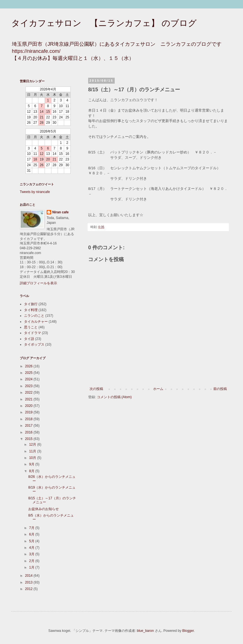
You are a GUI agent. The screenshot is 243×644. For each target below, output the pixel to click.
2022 (29, 393)
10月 (33, 458)
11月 (33, 451)
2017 (29, 426)
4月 (32, 548)
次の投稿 (96, 389)
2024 (29, 379)
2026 (29, 366)
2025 (29, 373)
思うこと (31, 327)
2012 (29, 589)
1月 (32, 567)
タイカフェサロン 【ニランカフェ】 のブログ (104, 23)
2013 (29, 582)
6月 (32, 534)
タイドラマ (32, 333)
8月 (32, 471)
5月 (32, 541)
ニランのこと (34, 316)
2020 (29, 406)
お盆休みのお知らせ (44, 509)
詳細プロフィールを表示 (38, 283)
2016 (29, 432)
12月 (33, 444)
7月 (32, 528)
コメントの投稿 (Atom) (114, 397)
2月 (32, 561)
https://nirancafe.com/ (36, 51)
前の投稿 (220, 389)
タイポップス (34, 344)
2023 (29, 386)
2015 (29, 439)
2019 (29, 412)
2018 (29, 419)
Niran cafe (60, 212)
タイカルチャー (36, 322)
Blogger (188, 631)
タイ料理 (31, 310)
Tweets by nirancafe (35, 192)
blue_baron (145, 631)
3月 (32, 554)
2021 (29, 399)
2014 (29, 576)
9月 (32, 464)
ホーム (158, 389)
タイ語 (29, 339)
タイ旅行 (31, 304)
